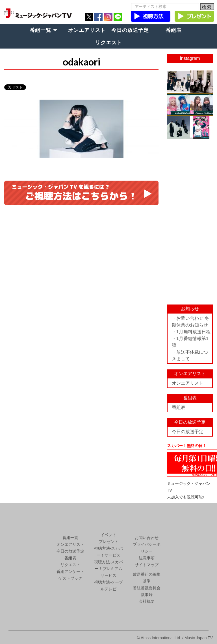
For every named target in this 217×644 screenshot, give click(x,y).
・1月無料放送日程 (191, 332)
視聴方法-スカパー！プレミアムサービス (109, 569)
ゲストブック (70, 578)
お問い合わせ (147, 538)
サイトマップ (147, 565)
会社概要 (147, 601)
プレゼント (108, 542)
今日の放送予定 (130, 30)
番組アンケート (70, 571)
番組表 (174, 30)
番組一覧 (40, 30)
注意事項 (147, 558)
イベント (108, 535)
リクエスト (109, 42)
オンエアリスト (87, 30)
